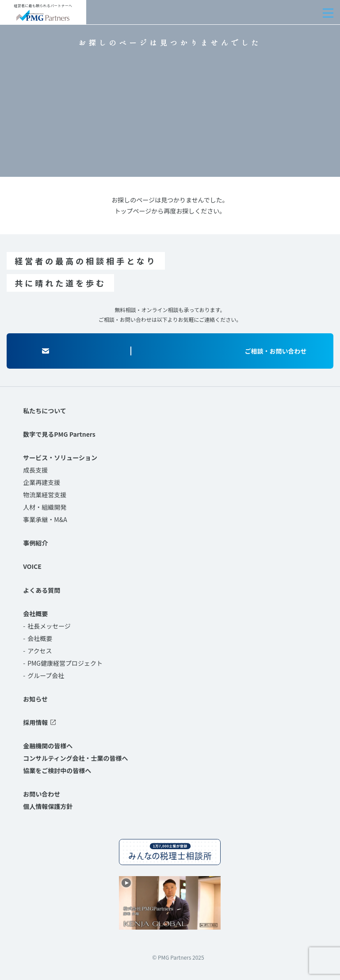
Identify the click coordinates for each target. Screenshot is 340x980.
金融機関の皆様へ (48, 746)
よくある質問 (42, 590)
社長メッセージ (49, 626)
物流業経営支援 (45, 495)
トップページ (133, 211)
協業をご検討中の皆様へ (57, 770)
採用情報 (35, 722)
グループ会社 (46, 675)
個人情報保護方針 (48, 806)
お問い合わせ (42, 794)
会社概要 (35, 614)
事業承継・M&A (45, 519)
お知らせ (35, 699)
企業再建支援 (42, 482)
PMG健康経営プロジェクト (65, 663)
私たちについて (45, 411)
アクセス (40, 651)
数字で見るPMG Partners (59, 434)
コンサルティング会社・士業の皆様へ (75, 758)
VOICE (32, 566)
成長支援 (35, 470)
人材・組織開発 (45, 507)
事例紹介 (35, 543)
